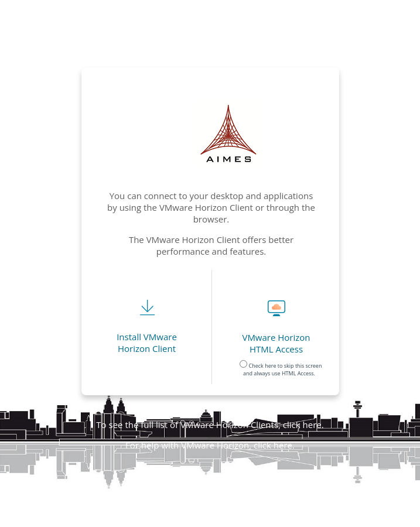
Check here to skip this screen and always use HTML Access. (281, 367)
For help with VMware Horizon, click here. (210, 445)
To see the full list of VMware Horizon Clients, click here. (210, 425)
